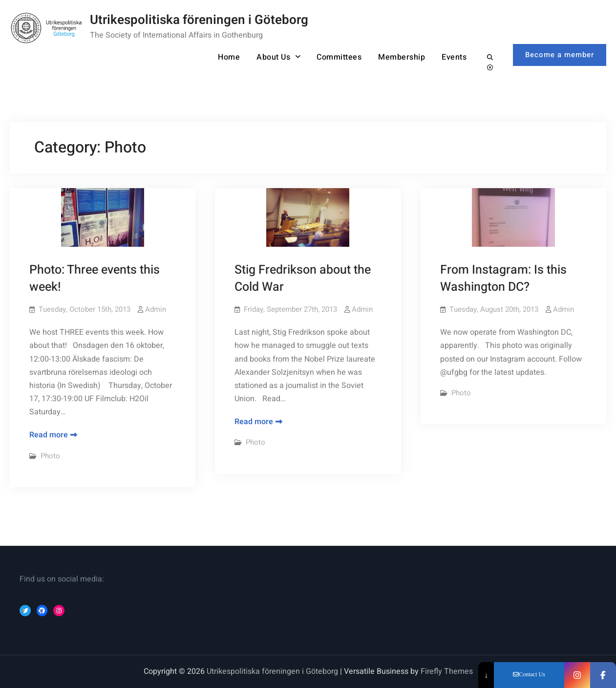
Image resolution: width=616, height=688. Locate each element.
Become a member (560, 55)
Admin (156, 309)
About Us (273, 57)
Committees (339, 57)
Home (229, 57)
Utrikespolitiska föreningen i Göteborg (199, 20)
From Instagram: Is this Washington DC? (503, 279)
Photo (50, 456)
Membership (402, 57)
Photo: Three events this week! (95, 279)
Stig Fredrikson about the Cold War (303, 279)
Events (454, 57)
